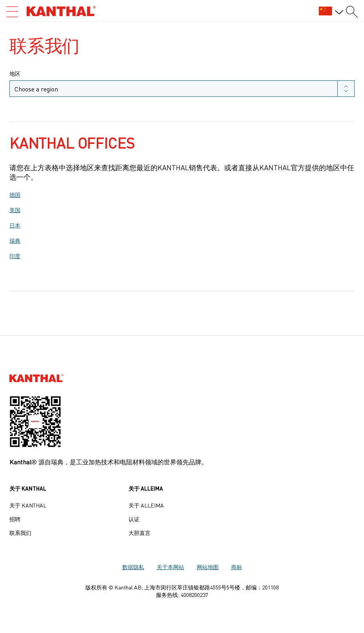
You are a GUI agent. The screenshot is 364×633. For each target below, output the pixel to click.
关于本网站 (170, 567)
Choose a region (36, 89)
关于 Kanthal (28, 505)
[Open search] (12, 12)
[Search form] (352, 12)
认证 (134, 519)
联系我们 (20, 533)
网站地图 (208, 567)
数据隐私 (133, 567)
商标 (237, 567)
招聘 (15, 519)
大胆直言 (139, 533)
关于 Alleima (146, 505)
